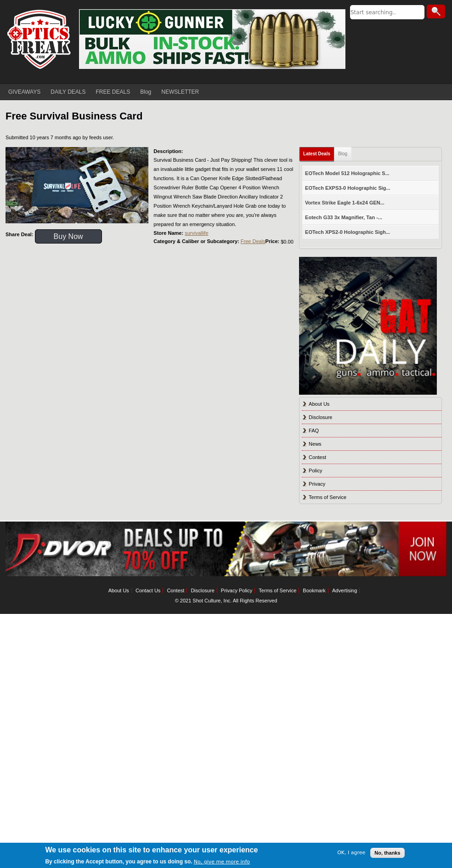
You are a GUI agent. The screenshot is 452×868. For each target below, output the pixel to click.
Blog (146, 92)
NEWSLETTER (180, 92)
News (315, 444)
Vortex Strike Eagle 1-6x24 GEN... (345, 203)
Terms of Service (328, 497)
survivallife (196, 233)
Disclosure (320, 417)
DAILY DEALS (68, 92)
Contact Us (148, 590)
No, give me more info (222, 862)
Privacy (317, 484)
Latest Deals (317, 154)
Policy (315, 471)
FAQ (314, 431)
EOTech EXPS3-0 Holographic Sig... (348, 188)
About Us (319, 404)
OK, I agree (351, 853)
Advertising (345, 590)
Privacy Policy (237, 590)
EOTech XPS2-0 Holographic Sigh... (347, 232)
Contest (317, 457)
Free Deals (253, 241)
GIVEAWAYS (24, 92)
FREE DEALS (113, 92)
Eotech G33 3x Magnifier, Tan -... (344, 217)
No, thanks (387, 853)
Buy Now (68, 236)
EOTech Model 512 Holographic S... (347, 173)
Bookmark (314, 590)
